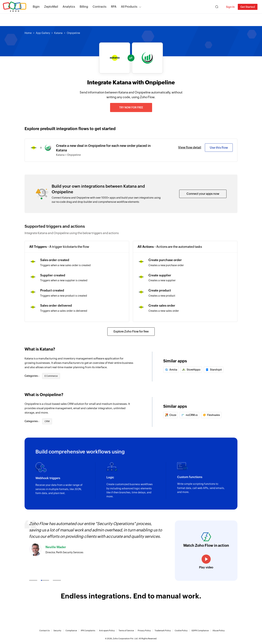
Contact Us (44, 631)
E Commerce (51, 376)
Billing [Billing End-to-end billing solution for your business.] (84, 7)
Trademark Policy (163, 631)
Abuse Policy (219, 631)
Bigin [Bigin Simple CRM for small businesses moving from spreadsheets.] (36, 7)
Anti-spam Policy (107, 631)
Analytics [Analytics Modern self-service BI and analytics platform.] (69, 7)
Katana (58, 33)
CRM (47, 421)
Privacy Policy (144, 631)
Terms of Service (126, 631)
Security (57, 631)
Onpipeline (73, 33)
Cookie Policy (181, 631)
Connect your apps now (203, 194)
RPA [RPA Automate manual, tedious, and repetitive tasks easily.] (114, 7)
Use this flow (219, 148)
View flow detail (190, 147)
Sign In (230, 7)
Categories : (32, 376)
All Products (129, 7)
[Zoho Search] (217, 7)
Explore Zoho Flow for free (131, 331)
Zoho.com (15, 7)
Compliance (71, 631)
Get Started (248, 7)
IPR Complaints (88, 631)
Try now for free (131, 107)
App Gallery (43, 33)
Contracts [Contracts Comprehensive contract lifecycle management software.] (100, 7)
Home (28, 33)
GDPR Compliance (200, 631)
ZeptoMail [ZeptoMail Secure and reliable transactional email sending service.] (51, 7)
